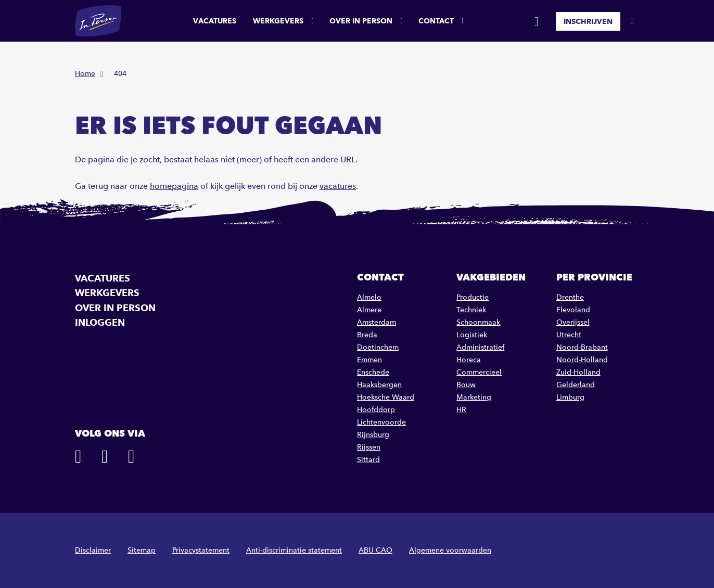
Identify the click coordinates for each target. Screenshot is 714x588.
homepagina (174, 186)
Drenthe (570, 297)
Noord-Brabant (582, 347)
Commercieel (479, 372)
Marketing (474, 397)
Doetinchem (378, 347)
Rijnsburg (373, 435)
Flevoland (573, 310)
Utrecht (569, 335)
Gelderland (576, 385)
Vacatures (215, 21)
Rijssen (369, 447)
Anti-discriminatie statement (294, 550)
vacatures (338, 186)
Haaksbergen (379, 385)
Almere (369, 310)
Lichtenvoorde (381, 422)
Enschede (373, 372)
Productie (473, 297)
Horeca (469, 360)
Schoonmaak (478, 322)
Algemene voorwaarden (450, 550)
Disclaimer (93, 550)
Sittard (368, 460)
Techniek (471, 310)
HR (461, 410)
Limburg (570, 397)
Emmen (369, 360)
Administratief (480, 347)
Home (85, 74)
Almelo (369, 297)
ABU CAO (375, 550)
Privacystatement (201, 550)
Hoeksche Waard (386, 397)
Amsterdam (377, 322)
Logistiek (472, 335)
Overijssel (573, 322)
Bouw (466, 385)
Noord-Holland (582, 360)
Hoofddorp (376, 410)
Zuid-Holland (578, 372)
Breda (367, 335)
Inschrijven (588, 21)
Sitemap (142, 550)
